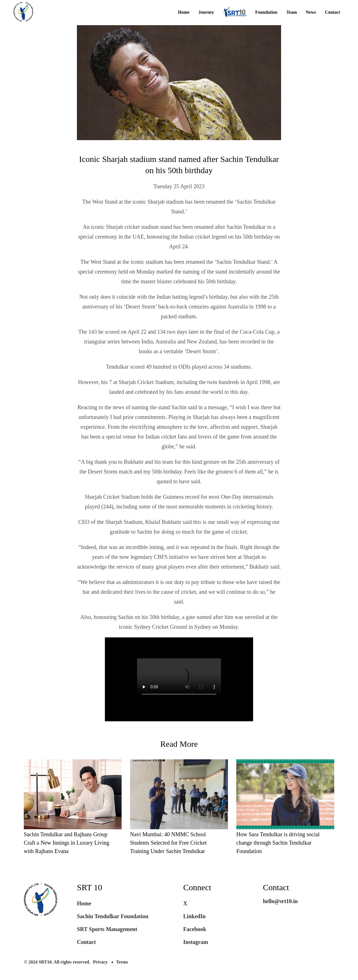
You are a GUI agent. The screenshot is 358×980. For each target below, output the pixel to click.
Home (184, 12)
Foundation (266, 12)
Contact (333, 12)
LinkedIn (194, 916)
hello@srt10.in (280, 901)
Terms (122, 962)
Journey (206, 12)
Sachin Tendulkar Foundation (113, 916)
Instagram (196, 942)
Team (292, 12)
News (311, 12)
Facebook (195, 929)
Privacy (100, 962)
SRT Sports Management (107, 929)
